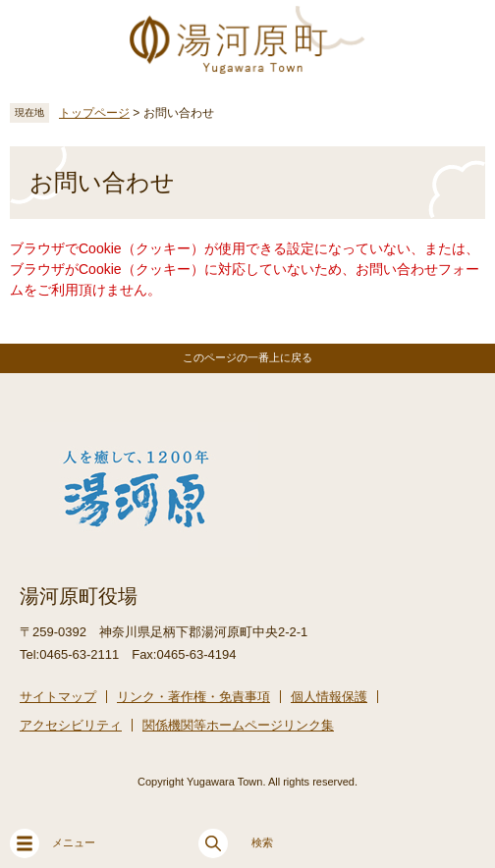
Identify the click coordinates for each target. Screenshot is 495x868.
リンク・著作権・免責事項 (193, 697)
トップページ (94, 113)
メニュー (53, 843)
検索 (236, 843)
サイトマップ (58, 697)
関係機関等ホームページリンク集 (238, 725)
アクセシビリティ (71, 725)
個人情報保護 (329, 697)
